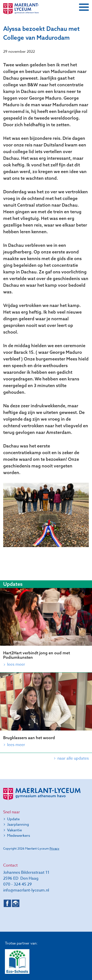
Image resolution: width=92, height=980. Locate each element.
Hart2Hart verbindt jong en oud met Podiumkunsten (37, 655)
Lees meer (16, 664)
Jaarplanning (18, 824)
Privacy (54, 848)
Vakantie (14, 830)
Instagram (16, 903)
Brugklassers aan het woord (29, 738)
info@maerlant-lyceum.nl (26, 890)
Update (13, 819)
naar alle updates (73, 758)
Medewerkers (19, 836)
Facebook (7, 903)
